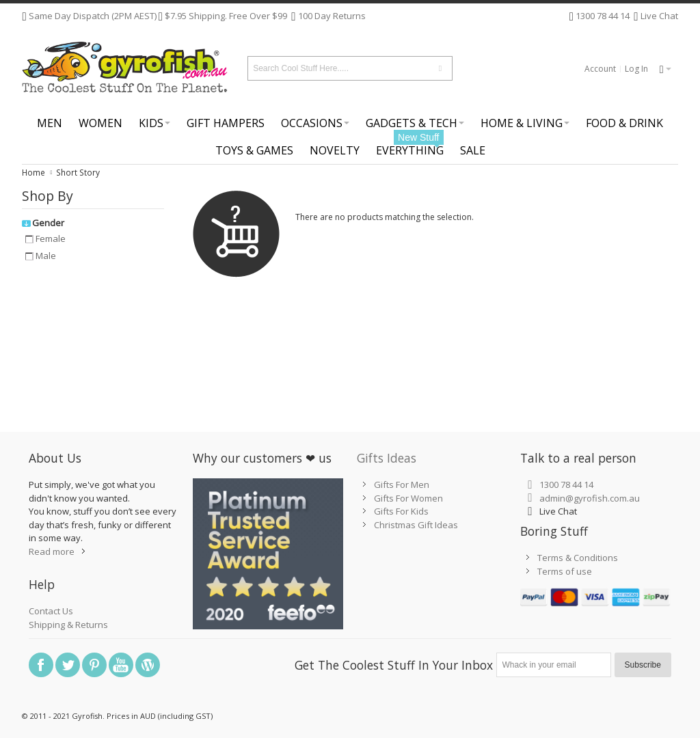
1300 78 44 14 (603, 16)
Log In (636, 69)
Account (600, 69)
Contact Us (51, 611)
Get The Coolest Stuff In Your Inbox (394, 665)
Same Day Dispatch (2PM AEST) (92, 16)
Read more (52, 551)
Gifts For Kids (401, 511)
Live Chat (658, 16)
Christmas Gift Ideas (416, 525)
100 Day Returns (332, 16)
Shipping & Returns (68, 625)
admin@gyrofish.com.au (590, 498)
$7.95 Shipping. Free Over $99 (226, 16)
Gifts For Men (402, 484)
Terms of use (565, 571)
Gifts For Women (408, 498)
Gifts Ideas (387, 458)
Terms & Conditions (578, 558)
